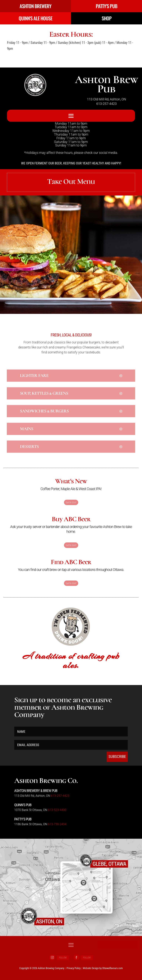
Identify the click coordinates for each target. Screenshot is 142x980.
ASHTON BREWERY (35, 6)
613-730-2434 (57, 824)
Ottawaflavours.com (113, 968)
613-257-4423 (106, 104)
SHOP (107, 18)
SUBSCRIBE (117, 757)
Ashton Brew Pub (106, 84)
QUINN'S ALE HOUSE (35, 18)
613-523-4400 (57, 810)
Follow (63, 958)
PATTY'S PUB (106, 6)
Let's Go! (71, 502)
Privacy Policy (74, 968)
